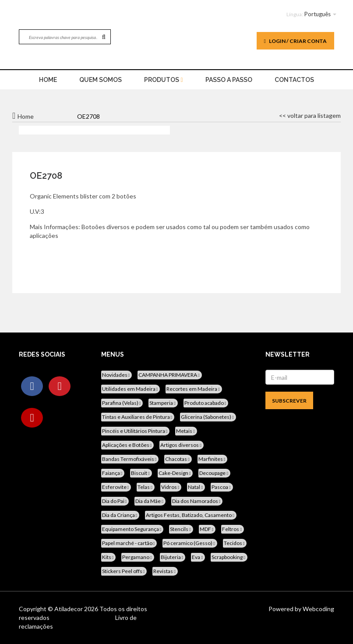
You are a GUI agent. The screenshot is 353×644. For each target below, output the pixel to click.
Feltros (233, 529)
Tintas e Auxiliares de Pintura (138, 417)
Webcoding (318, 609)
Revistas (165, 571)
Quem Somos (101, 80)
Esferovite (116, 487)
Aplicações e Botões (128, 445)
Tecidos (235, 543)
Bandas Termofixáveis (130, 459)
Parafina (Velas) (122, 403)
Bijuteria (173, 557)
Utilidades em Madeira (131, 389)
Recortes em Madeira (194, 389)
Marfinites (213, 459)
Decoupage (214, 473)
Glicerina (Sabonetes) (208, 417)
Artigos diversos (182, 445)
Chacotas (178, 459)
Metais (186, 431)
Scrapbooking (229, 557)
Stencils (181, 529)
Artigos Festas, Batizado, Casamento (191, 515)
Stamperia (163, 403)
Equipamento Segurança (132, 529)
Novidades (117, 375)
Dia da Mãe (150, 501)
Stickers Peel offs (124, 571)
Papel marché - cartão (129, 543)
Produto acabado (206, 403)
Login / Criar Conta (295, 41)
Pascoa (222, 487)
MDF (207, 529)
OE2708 (46, 176)
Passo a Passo (229, 80)
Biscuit (141, 473)
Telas (146, 487)
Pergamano (138, 557)
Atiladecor (69, 609)
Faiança (113, 473)
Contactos (294, 80)
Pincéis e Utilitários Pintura (136, 431)
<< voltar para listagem (310, 115)
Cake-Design (175, 473)
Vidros (171, 487)
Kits (109, 557)
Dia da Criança (120, 515)
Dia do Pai (115, 501)
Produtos (163, 80)
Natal (196, 487)
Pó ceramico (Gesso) (190, 543)
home (48, 80)
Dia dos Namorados (197, 501)
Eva (198, 557)
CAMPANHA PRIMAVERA (170, 375)
